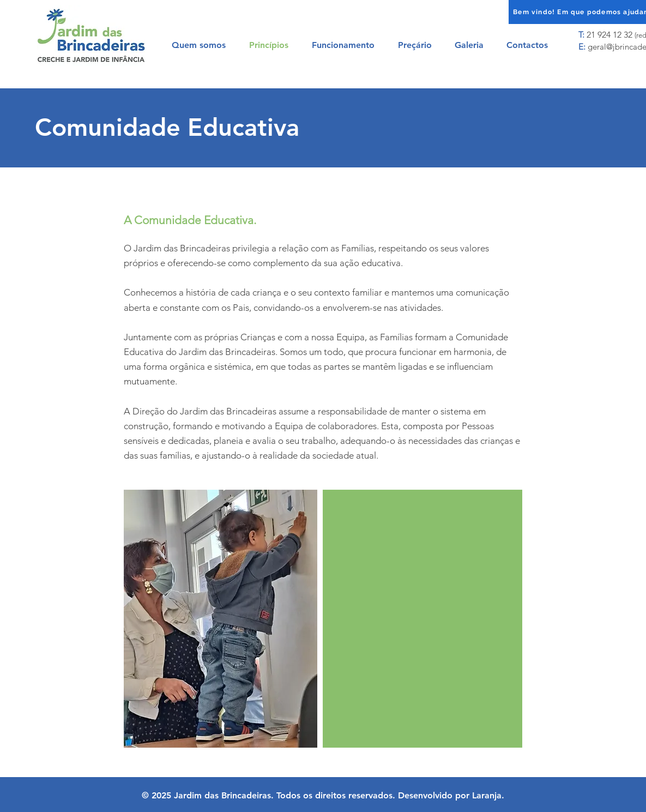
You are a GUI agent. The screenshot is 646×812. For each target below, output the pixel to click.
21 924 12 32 (609, 35)
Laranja (487, 795)
